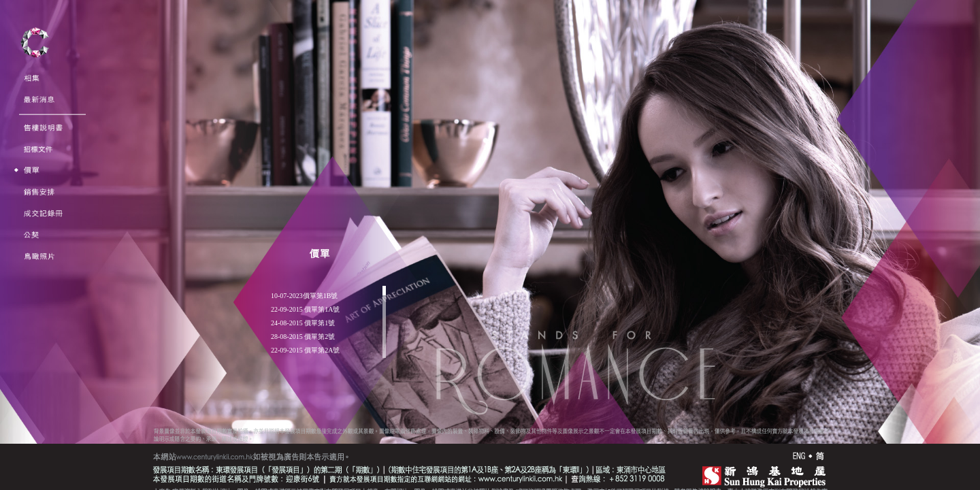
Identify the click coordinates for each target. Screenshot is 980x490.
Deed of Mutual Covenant (63, 230)
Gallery (36, 74)
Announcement (48, 96)
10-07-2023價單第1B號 (304, 296)
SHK (759, 475)
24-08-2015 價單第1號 (303, 323)
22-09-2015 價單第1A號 (305, 310)
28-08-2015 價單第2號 (303, 337)
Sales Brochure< (48, 124)
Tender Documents (54, 145)
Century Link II (35, 47)
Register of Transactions (63, 209)
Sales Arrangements (55, 187)
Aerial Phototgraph (54, 252)
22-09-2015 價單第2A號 (305, 350)
